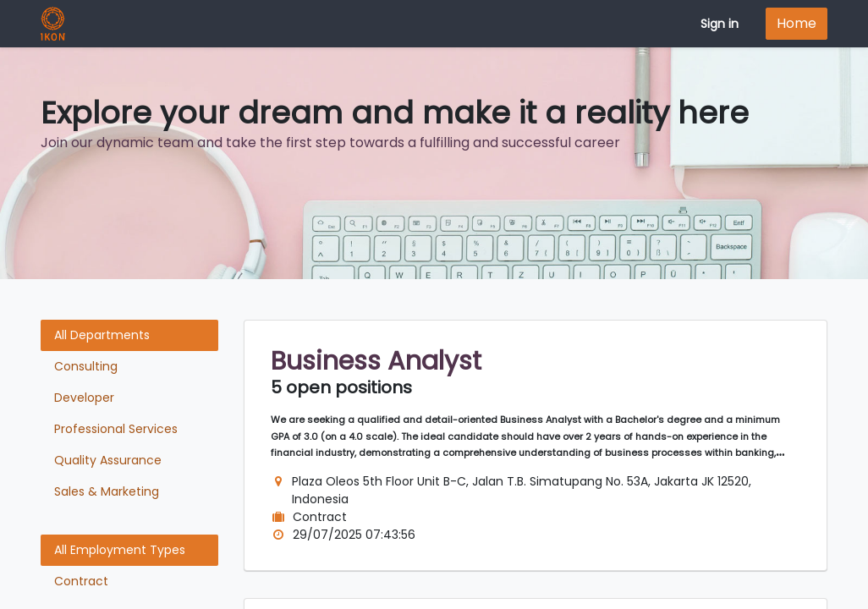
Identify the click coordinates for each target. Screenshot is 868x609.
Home (797, 23)
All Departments (102, 335)
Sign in (720, 24)
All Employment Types (120, 550)
